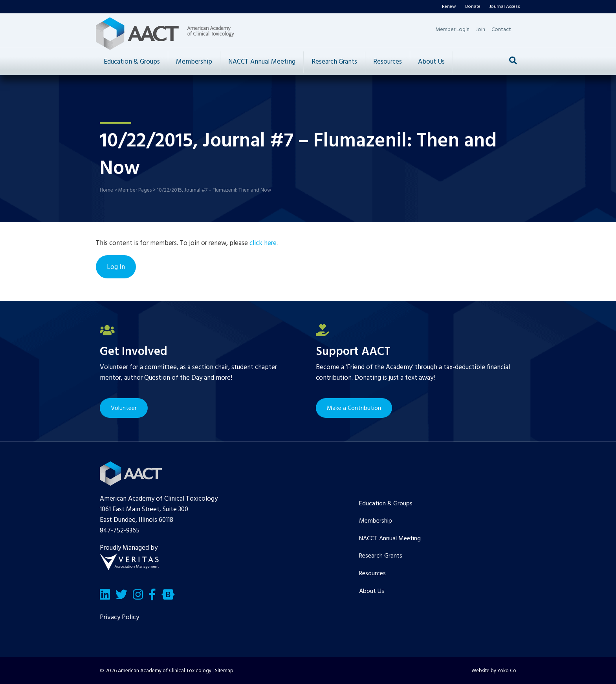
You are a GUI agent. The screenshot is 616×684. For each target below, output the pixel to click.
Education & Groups (132, 62)
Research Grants (334, 62)
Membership (194, 62)
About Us (431, 62)
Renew (449, 7)
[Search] (513, 60)
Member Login (452, 30)
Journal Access (505, 7)
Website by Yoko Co (494, 671)
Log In (116, 267)
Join (480, 30)
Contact (501, 30)
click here (263, 243)
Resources (388, 62)
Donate (473, 7)
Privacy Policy (119, 617)
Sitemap (224, 671)
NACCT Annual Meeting (262, 62)
